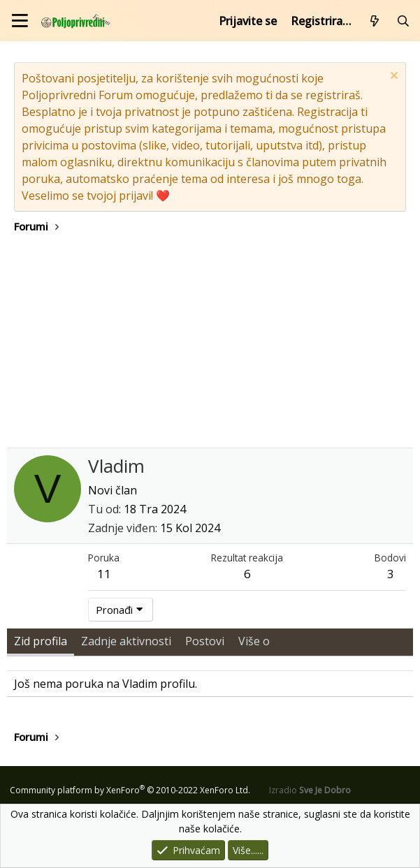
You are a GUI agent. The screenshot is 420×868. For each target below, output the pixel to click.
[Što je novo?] (375, 21)
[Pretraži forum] (403, 21)
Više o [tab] (254, 641)
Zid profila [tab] (41, 641)
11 (104, 574)
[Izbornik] (20, 21)
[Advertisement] (210, 343)
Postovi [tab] (205, 641)
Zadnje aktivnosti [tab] (126, 641)
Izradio (310, 790)
